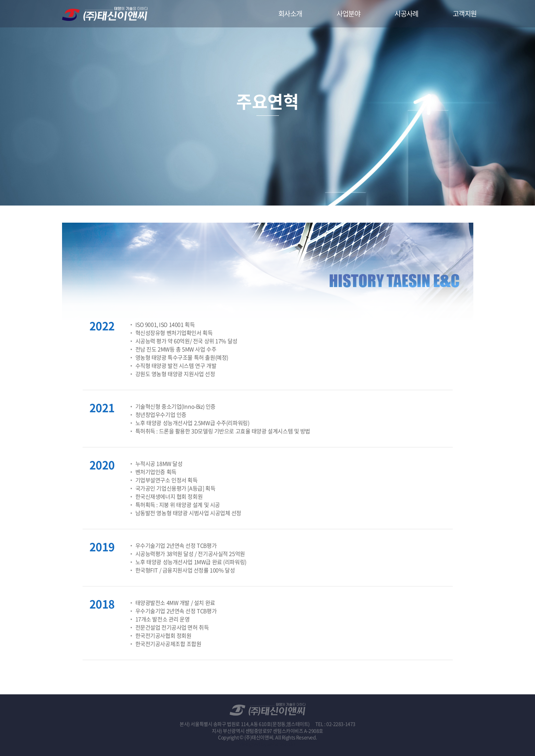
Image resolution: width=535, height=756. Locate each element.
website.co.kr (281, 744)
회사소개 (290, 14)
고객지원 (465, 14)
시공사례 (406, 14)
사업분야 (349, 14)
